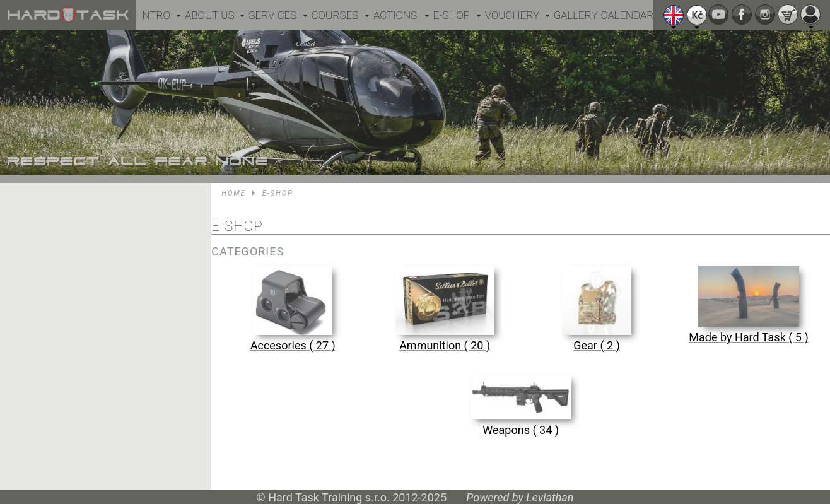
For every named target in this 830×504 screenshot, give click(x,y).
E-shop (452, 15)
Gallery (576, 15)
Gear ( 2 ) (597, 345)
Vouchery (512, 15)
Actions (395, 15)
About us (209, 15)
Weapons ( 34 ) (521, 430)
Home (233, 193)
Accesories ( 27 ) (293, 345)
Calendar (627, 15)
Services (272, 15)
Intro (155, 15)
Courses (335, 15)
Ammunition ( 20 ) (445, 345)
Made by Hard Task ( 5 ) (748, 337)
